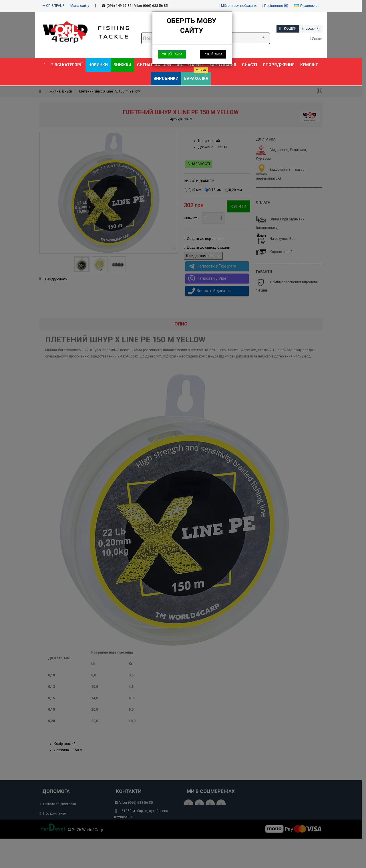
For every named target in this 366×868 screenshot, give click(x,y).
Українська (172, 54)
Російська (213, 54)
